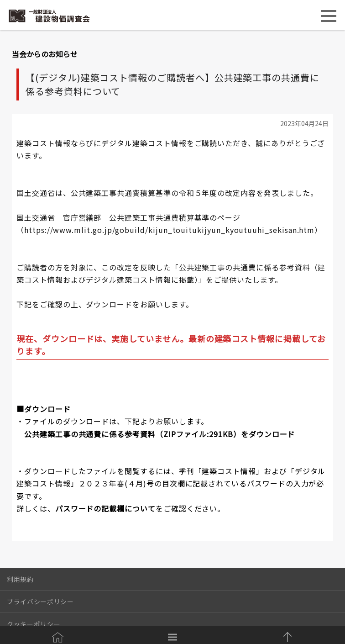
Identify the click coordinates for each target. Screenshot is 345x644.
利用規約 (20, 579)
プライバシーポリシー (40, 602)
